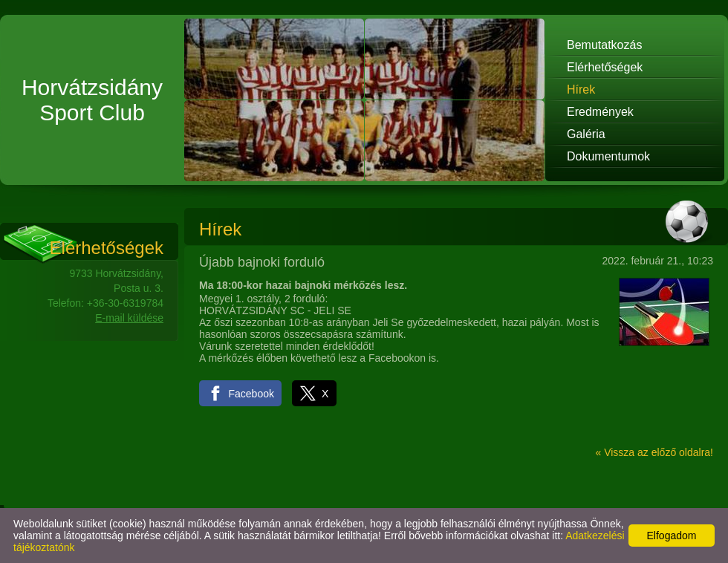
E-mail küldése (129, 318)
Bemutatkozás (604, 45)
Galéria (586, 134)
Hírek (581, 90)
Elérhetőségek (605, 67)
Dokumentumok (608, 156)
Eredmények (600, 112)
